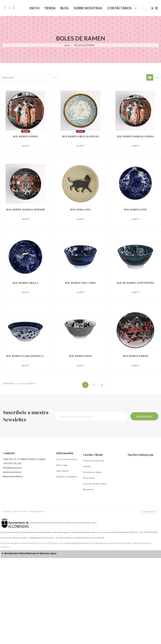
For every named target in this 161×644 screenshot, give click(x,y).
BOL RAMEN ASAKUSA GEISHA (135, 136)
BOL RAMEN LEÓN (135, 210)
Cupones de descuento (95, 484)
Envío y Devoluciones (67, 459)
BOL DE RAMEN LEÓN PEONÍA (135, 283)
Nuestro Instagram (140, 455)
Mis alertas (88, 489)
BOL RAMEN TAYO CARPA (80, 283)
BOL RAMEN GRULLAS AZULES (80, 136)
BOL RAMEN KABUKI (135, 356)
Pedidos (87, 466)
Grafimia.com (149, 512)
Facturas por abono (93, 472)
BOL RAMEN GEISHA (26, 136)
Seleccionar (29, 77)
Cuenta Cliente (93, 455)
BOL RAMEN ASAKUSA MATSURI (26, 210)
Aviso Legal (62, 465)
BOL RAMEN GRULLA (26, 283)
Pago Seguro (63, 471)
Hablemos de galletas (67, 477)
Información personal (93, 461)
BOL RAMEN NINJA (80, 356)
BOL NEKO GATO (80, 210)
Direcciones (89, 478)
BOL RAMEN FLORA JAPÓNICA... (26, 356)
